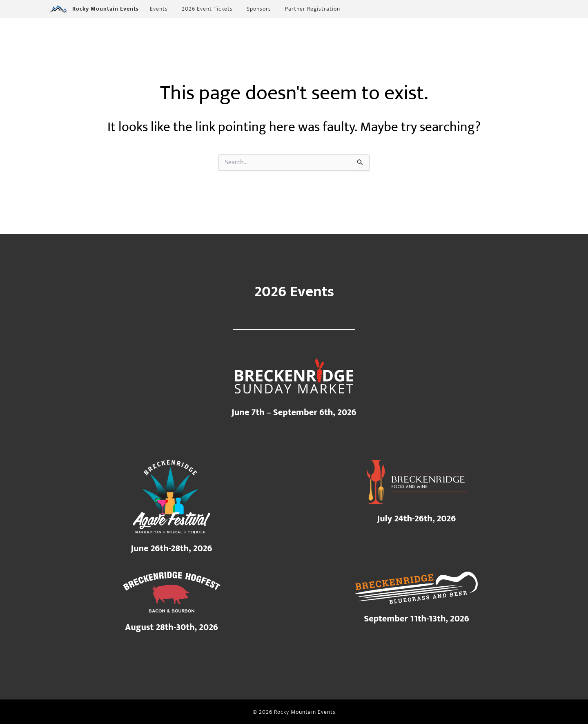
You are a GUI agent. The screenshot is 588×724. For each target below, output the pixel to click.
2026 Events (294, 292)
